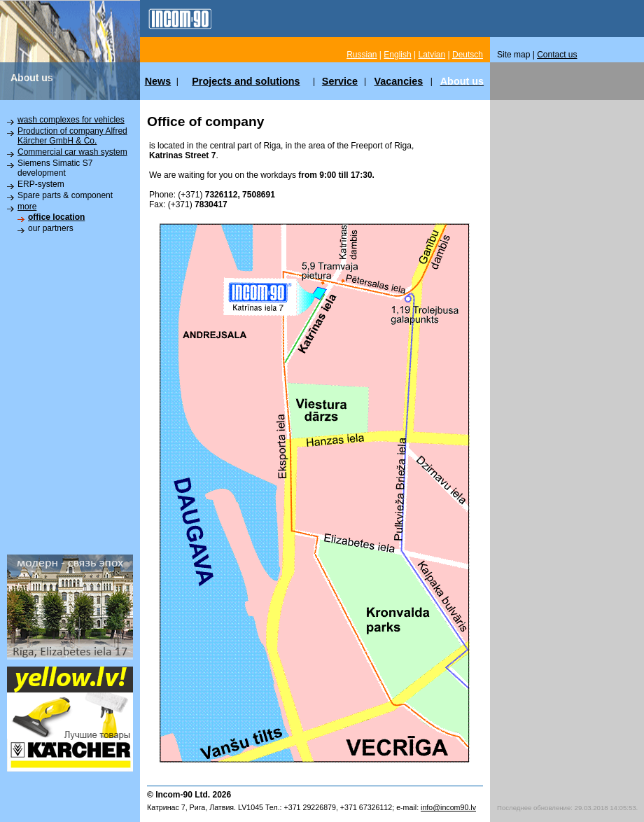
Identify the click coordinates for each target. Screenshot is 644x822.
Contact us (557, 55)
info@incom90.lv (448, 807)
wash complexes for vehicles (71, 120)
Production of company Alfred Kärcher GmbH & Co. (72, 136)
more (27, 207)
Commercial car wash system (72, 152)
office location (56, 217)
